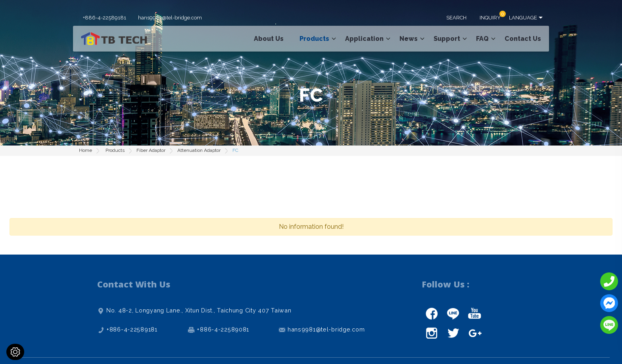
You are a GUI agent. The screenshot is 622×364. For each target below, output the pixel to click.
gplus (474, 333)
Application (364, 39)
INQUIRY (490, 18)
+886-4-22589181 (105, 18)
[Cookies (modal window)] (15, 352)
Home (85, 150)
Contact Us (523, 39)
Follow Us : (445, 284)
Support (447, 39)
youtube (474, 313)
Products (314, 39)
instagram (432, 333)
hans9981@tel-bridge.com (170, 18)
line (453, 313)
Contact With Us (134, 284)
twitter (453, 333)
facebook (432, 313)
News (409, 39)
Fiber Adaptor (151, 150)
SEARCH (456, 18)
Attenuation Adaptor (199, 150)
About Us (269, 39)
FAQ (482, 39)
